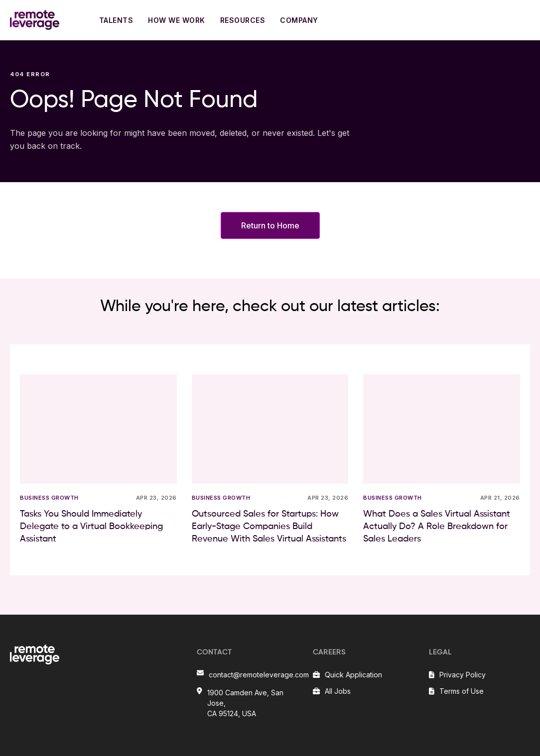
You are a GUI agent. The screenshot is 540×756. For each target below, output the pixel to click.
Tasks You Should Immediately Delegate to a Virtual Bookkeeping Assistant (91, 527)
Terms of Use (462, 691)
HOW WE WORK (177, 20)
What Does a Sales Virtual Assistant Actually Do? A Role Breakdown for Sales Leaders (437, 527)
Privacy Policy (463, 675)
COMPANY (299, 20)
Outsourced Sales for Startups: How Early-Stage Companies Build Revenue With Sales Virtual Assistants (269, 527)
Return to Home (270, 225)
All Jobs (338, 691)
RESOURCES (243, 20)
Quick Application (353, 675)
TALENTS (116, 20)
